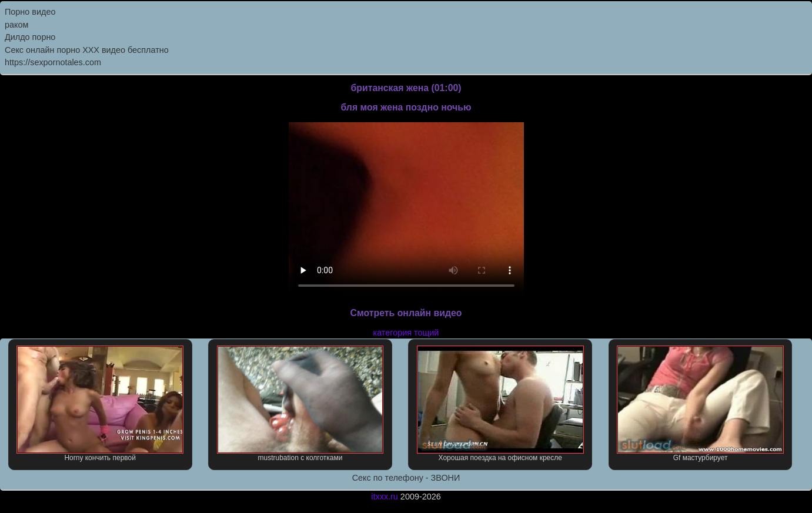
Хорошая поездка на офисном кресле (500, 404)
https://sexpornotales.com (53, 62)
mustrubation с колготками (300, 404)
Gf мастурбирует (700, 404)
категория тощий (406, 333)
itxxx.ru (385, 497)
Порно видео (30, 12)
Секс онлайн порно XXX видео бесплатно (87, 50)
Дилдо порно (30, 37)
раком (16, 25)
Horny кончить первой (100, 404)
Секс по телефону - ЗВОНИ (406, 478)
